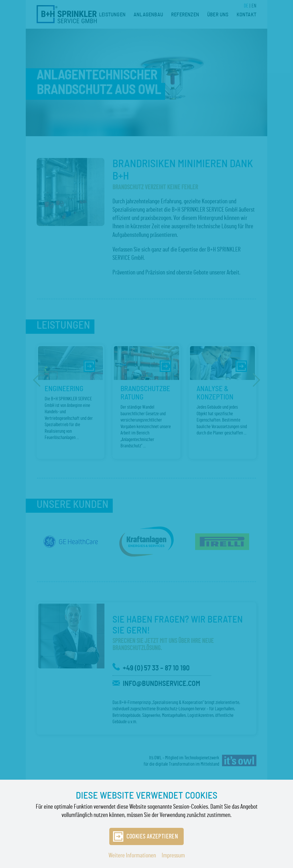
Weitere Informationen (132, 855)
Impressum (173, 855)
